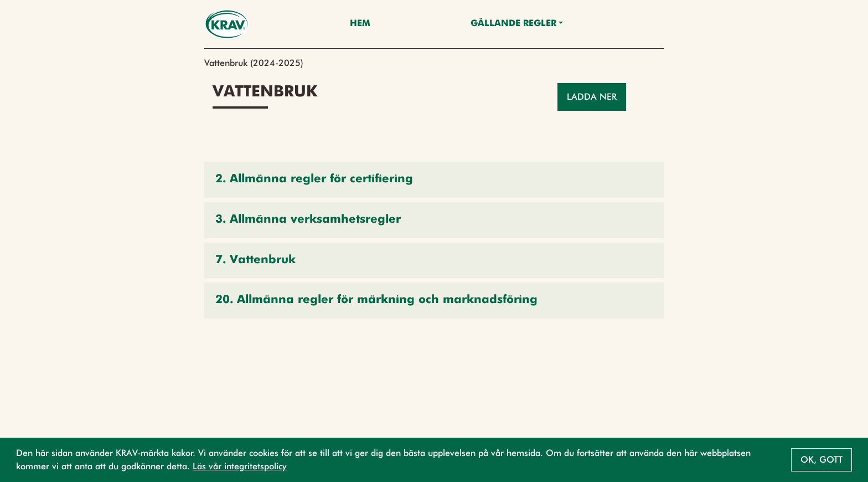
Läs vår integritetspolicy (240, 466)
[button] (434, 180)
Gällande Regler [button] (513, 24)
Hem (360, 24)
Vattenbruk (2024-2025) (254, 63)
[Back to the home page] (227, 24)
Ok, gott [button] (821, 460)
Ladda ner (592, 97)
